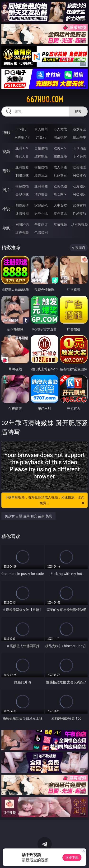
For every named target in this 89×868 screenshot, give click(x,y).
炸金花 (41, 137)
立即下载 (72, 857)
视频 (6, 152)
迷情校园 (22, 213)
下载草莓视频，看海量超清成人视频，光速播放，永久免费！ (45, 500)
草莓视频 (60, 224)
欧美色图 (60, 186)
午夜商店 (41, 224)
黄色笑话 (60, 213)
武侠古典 (80, 205)
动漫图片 (80, 186)
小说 (6, 209)
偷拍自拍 (41, 167)
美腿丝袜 (22, 194)
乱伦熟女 (60, 175)
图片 (6, 190)
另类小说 (41, 213)
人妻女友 (60, 205)
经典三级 (41, 175)
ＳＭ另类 (80, 156)
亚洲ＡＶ (22, 148)
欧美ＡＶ (60, 148)
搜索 (78, 111)
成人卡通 (60, 167)
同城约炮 (22, 224)
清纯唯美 (41, 194)
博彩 (6, 132)
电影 (6, 171)
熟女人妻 (22, 156)
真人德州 (41, 129)
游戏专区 (80, 129)
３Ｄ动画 (80, 148)
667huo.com (45, 99)
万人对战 (60, 129)
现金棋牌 (60, 137)
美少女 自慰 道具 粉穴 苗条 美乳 (28, 516)
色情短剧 (41, 232)
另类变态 (80, 175)
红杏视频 (22, 232)
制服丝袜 (22, 175)
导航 (6, 228)
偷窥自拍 (22, 186)
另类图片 (80, 194)
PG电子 (22, 129)
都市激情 (22, 205)
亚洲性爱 (22, 167)
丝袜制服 (41, 156)
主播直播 (60, 156)
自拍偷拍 (41, 148)
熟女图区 (60, 194)
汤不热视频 (80, 224)
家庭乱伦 (41, 205)
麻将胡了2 (22, 137)
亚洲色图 (41, 186)
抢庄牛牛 (80, 137)
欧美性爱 (80, 167)
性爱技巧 (80, 213)
